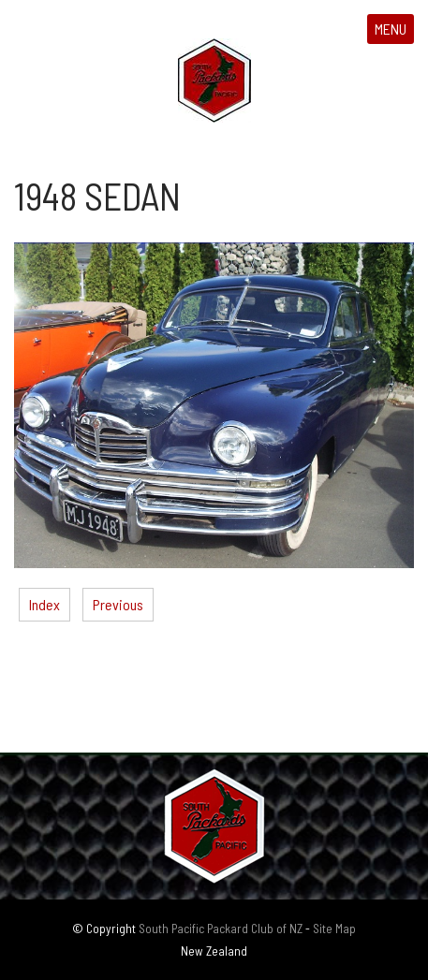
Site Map (334, 929)
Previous (118, 604)
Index (44, 604)
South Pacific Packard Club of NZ (221, 929)
